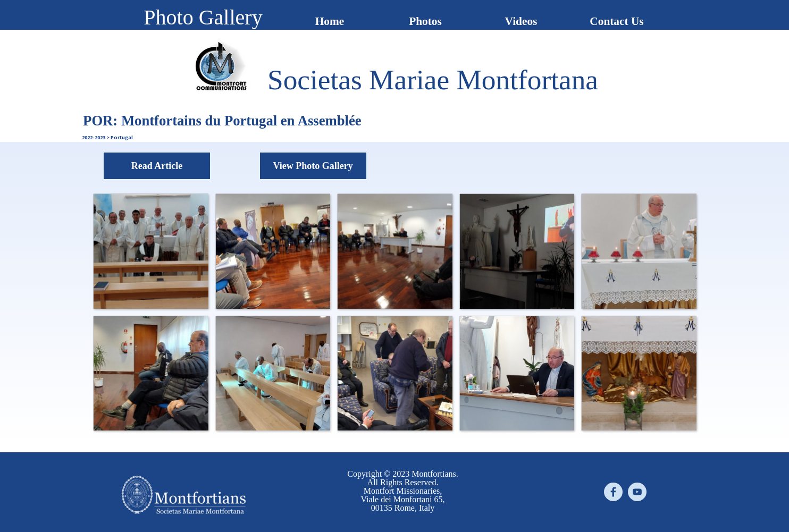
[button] (150, 251)
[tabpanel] (433, 80)
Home (330, 21)
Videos (521, 21)
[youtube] (637, 492)
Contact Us (616, 21)
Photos (425, 21)
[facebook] (613, 492)
